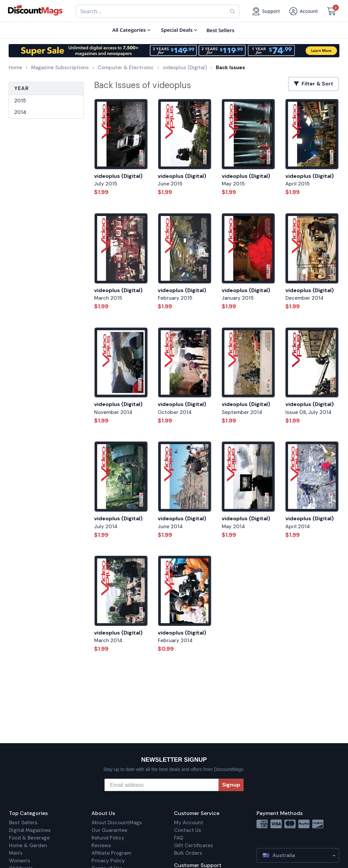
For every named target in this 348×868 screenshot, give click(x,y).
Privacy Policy (108, 861)
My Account (189, 823)
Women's (20, 861)
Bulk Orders (188, 853)
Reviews (101, 845)
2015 (20, 101)
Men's (16, 853)
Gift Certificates (194, 845)
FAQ (179, 838)
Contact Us (188, 830)
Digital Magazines (30, 830)
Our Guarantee (109, 830)
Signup (231, 785)
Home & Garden (28, 845)
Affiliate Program (111, 853)
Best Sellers (23, 823)
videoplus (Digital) (118, 176)
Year (22, 88)
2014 (20, 112)
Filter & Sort (314, 84)
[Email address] (162, 785)
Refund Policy (108, 838)
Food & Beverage (29, 838)
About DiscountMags (117, 823)
